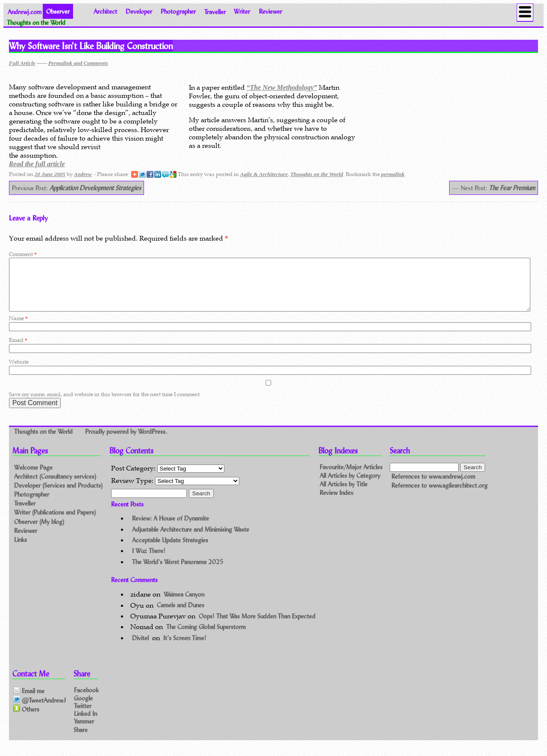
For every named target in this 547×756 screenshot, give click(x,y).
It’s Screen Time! (185, 648)
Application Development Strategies (95, 188)
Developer (139, 11)
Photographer (178, 11)
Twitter (83, 716)
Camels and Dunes (181, 616)
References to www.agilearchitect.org (440, 496)
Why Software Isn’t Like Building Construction (91, 46)
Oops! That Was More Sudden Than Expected (257, 626)
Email (18, 350)
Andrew (83, 174)
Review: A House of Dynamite (171, 528)
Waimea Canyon (184, 605)
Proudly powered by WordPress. (126, 442)
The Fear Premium (512, 188)
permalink (393, 174)
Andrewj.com (25, 11)
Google (83, 708)
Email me (29, 701)
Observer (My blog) (39, 532)
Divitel (140, 648)
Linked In (85, 723)
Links (21, 550)
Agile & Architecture (264, 174)
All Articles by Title (344, 494)
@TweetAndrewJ (40, 710)
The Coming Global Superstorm (206, 637)
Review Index (337, 503)
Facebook (86, 700)
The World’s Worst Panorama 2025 (178, 572)
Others (26, 719)
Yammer (84, 731)
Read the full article (37, 164)
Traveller (215, 11)
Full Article (22, 63)
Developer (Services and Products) (58, 496)
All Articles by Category (350, 486)
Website (19, 372)
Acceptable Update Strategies (170, 550)
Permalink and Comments (78, 63)
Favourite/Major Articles (351, 477)
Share (81, 740)
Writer (242, 11)
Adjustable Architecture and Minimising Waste (191, 540)
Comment (23, 254)
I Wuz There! (149, 561)
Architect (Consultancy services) (55, 487)
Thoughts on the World (316, 174)
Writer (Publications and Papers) (55, 522)
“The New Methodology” (282, 87)
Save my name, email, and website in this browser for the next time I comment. (105, 404)
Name (18, 328)
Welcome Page (33, 478)
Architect (105, 11)
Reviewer (271, 11)
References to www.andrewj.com (433, 487)
